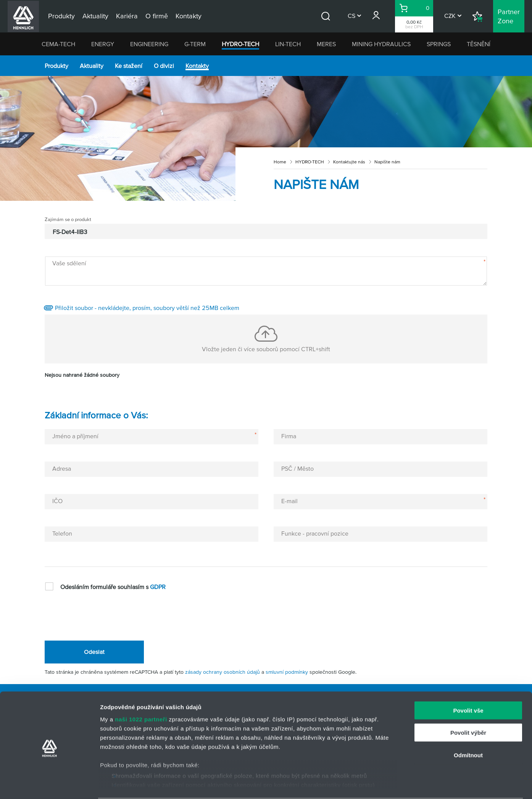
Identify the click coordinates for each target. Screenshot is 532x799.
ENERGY (103, 44)
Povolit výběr (468, 703)
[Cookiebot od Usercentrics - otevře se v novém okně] (49, 784)
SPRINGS (439, 44)
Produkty (56, 66)
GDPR (158, 587)
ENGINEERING (149, 44)
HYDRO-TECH (240, 44)
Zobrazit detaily (403, 784)
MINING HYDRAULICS (381, 44)
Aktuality (92, 66)
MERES (326, 44)
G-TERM (195, 44)
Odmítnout (468, 726)
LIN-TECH (288, 44)
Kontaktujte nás (349, 162)
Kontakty (197, 66)
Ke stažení (129, 66)
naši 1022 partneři (141, 690)
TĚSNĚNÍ (479, 44)
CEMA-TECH (58, 44)
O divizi (164, 66)
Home (280, 162)
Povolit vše (468, 681)
